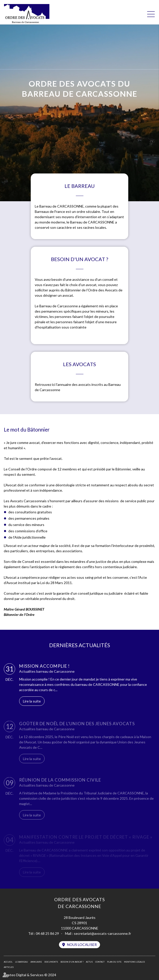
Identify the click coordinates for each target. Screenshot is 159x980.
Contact (100, 962)
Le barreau (80, 186)
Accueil (8, 962)
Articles (9, 967)
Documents (51, 962)
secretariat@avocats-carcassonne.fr (102, 933)
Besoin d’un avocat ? (72, 962)
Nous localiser (82, 945)
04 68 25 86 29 (47, 933)
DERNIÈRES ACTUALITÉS (80, 645)
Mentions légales (134, 962)
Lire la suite (32, 703)
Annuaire (36, 962)
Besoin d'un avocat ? (79, 259)
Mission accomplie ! (44, 668)
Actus (89, 962)
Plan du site (114, 962)
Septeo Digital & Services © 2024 (30, 975)
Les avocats (79, 364)
